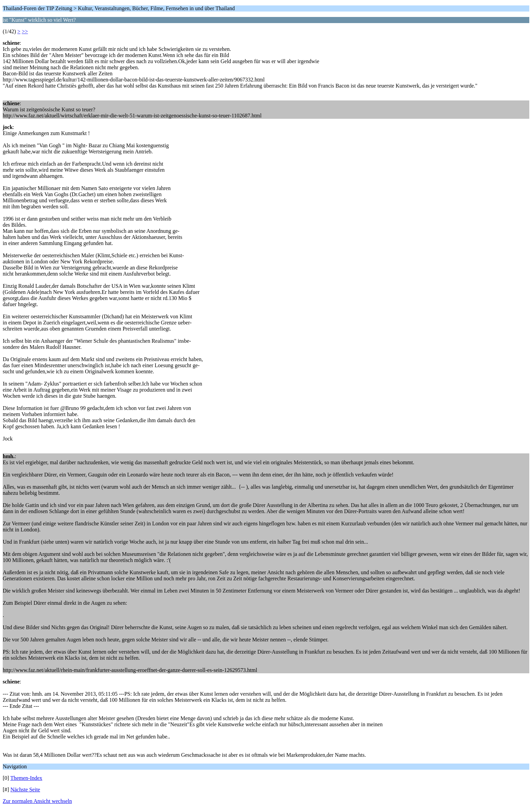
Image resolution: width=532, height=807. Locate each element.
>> (25, 31)
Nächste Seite (25, 790)
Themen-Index (26, 778)
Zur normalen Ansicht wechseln (37, 801)
